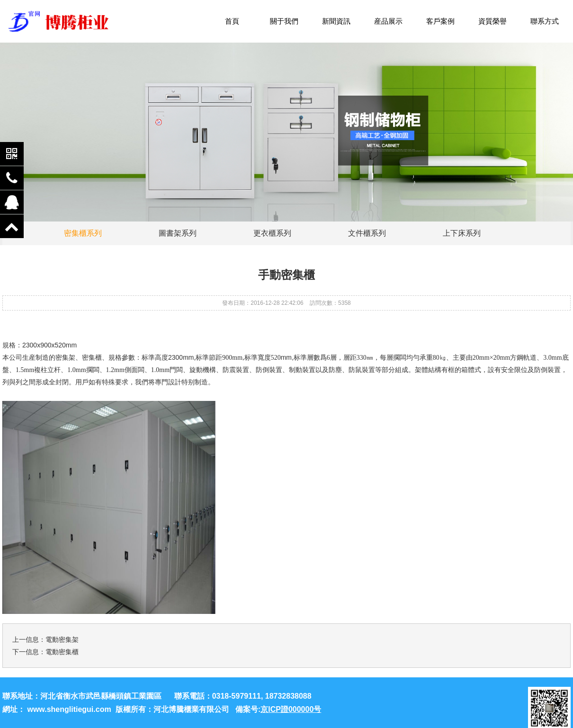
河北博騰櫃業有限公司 (191, 709)
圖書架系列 (178, 233)
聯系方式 (545, 21)
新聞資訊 (336, 21)
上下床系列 (462, 233)
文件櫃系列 (367, 233)
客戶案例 (440, 21)
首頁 (232, 21)
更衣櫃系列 (272, 233)
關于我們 (284, 21)
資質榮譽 (492, 21)
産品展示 (388, 21)
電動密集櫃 (62, 652)
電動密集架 (62, 639)
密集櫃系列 (83, 233)
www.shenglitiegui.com (69, 709)
